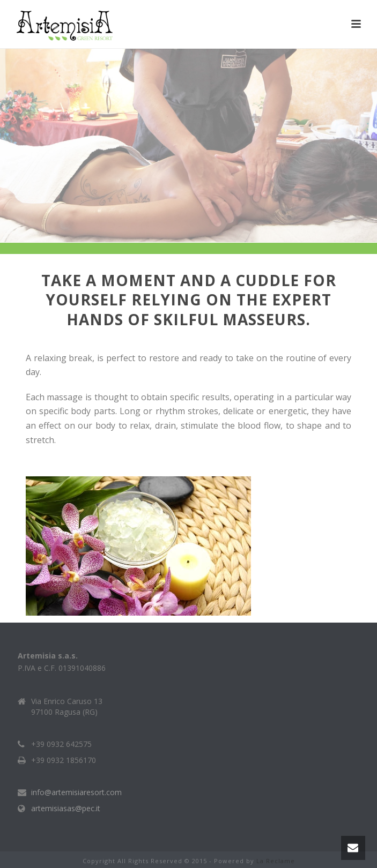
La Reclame (276, 861)
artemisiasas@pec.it (66, 809)
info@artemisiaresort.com (76, 792)
